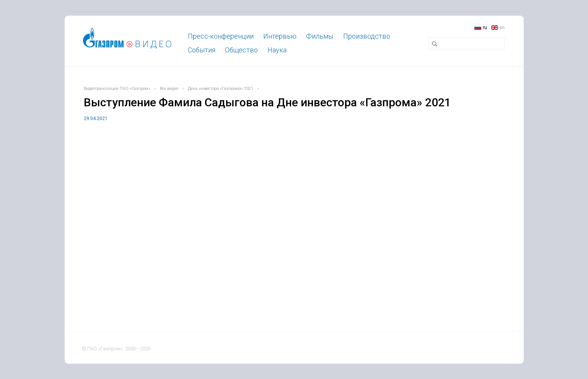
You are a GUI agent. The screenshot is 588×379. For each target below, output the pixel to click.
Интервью (280, 36)
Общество (241, 50)
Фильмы (320, 36)
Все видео (169, 89)
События (202, 50)
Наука (277, 50)
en (502, 27)
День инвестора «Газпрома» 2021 (221, 89)
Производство (367, 36)
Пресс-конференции (221, 36)
